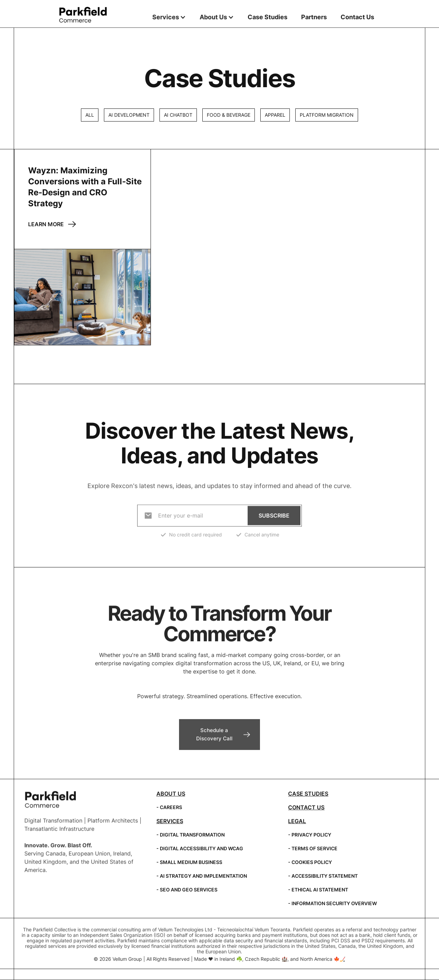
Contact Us (357, 17)
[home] (83, 15)
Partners (314, 17)
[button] (169, 17)
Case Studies (268, 17)
